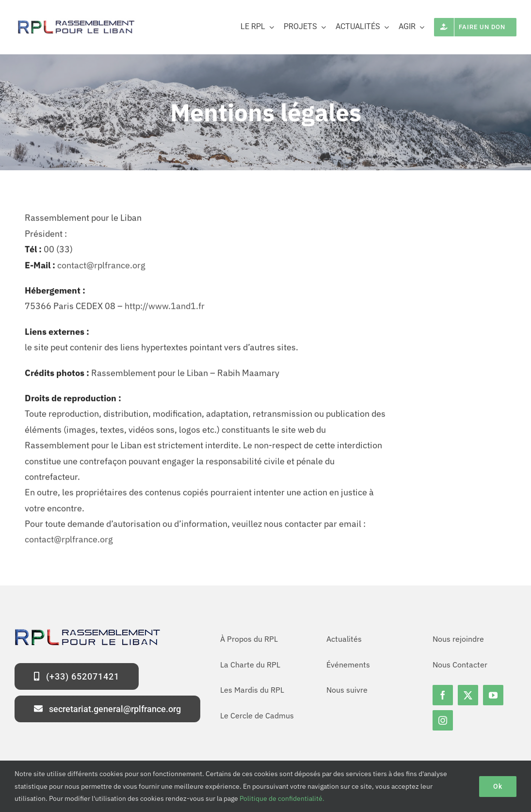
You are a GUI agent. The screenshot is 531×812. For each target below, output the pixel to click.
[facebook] (443, 695)
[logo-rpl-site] (75, 22)
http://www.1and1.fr (165, 308)
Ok (498, 786)
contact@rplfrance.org (101, 267)
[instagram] (443, 720)
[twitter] (468, 695)
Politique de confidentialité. (282, 798)
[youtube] (493, 695)
